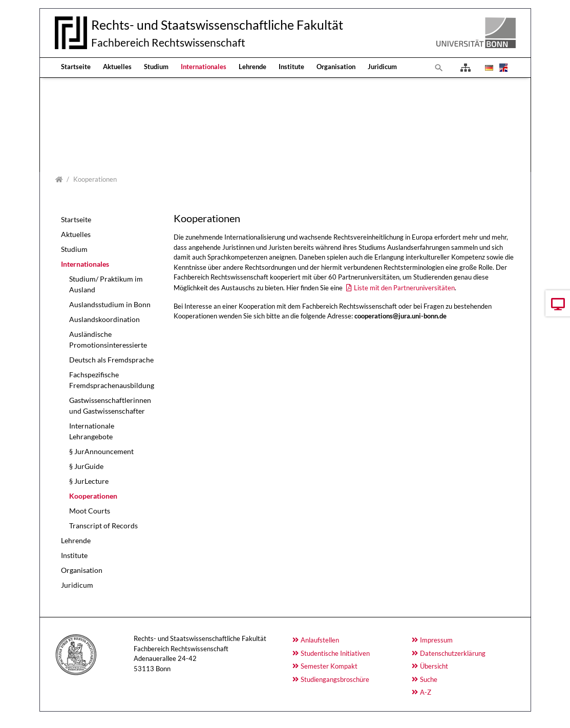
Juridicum (382, 67)
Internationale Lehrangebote (92, 431)
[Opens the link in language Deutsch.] (488, 68)
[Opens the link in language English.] (502, 68)
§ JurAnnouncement (101, 451)
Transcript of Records (103, 526)
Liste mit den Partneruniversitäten (404, 288)
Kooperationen (93, 496)
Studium (156, 67)
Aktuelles (117, 67)
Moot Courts (90, 511)
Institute (291, 67)
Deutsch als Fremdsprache (111, 360)
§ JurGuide (86, 466)
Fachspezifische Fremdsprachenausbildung (112, 380)
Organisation (336, 67)
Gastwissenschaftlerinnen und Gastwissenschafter (110, 405)
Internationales (204, 67)
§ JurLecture (89, 481)
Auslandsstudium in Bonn (110, 304)
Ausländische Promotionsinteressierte (108, 339)
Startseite (76, 67)
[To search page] (439, 68)
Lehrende (252, 67)
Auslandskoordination (104, 319)
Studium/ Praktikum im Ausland (106, 284)
